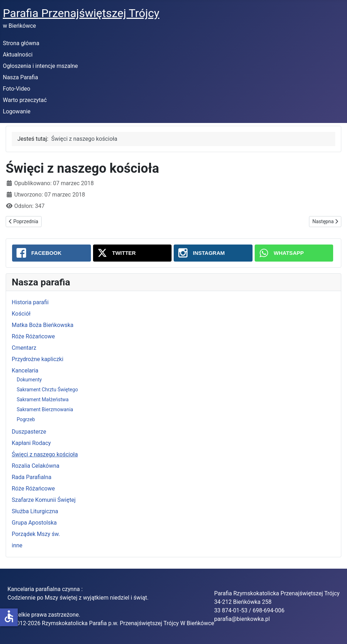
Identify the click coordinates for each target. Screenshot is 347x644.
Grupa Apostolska (34, 523)
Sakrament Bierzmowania (45, 409)
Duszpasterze (29, 432)
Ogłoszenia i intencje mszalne (40, 66)
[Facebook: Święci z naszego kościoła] (51, 253)
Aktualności (18, 55)
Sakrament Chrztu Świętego (47, 390)
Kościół (21, 314)
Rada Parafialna (32, 477)
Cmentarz (24, 348)
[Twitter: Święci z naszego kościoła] (132, 253)
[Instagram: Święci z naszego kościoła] (213, 253)
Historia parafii (30, 302)
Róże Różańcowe (33, 336)
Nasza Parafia (20, 77)
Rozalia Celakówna (36, 466)
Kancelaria (25, 371)
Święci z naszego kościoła (45, 454)
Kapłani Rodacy (31, 443)
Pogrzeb (26, 419)
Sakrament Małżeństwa (43, 399)
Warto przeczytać (25, 100)
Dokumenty (29, 380)
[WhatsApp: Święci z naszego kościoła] (294, 253)
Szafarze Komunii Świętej (44, 500)
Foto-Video (17, 89)
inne (17, 545)
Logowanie (17, 111)
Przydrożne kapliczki (37, 359)
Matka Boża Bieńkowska (43, 325)
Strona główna (21, 43)
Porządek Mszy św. (36, 534)
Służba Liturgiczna (35, 511)
